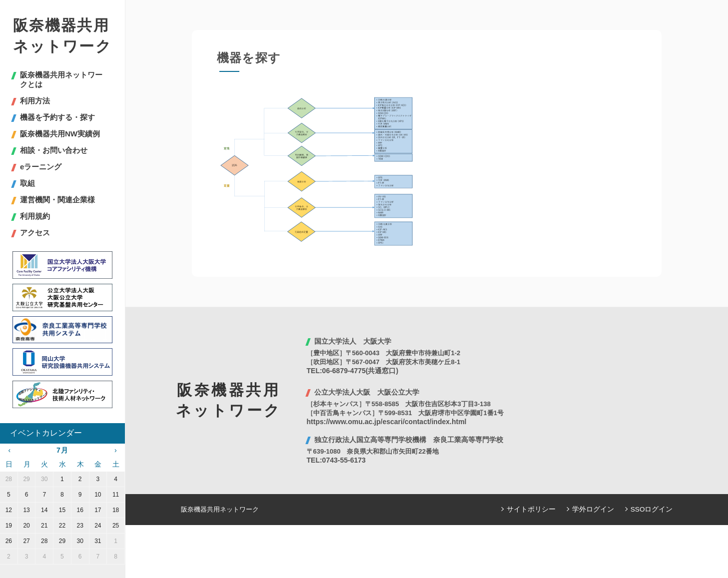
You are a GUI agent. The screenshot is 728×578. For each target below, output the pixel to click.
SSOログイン (653, 509)
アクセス (35, 233)
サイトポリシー (538, 509)
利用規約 (35, 216)
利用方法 (35, 101)
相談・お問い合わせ (54, 150)
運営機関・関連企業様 (57, 200)
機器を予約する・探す (57, 117)
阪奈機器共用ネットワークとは (61, 79)
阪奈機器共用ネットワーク (62, 36)
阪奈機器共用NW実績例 (60, 134)
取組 (27, 183)
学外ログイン (597, 509)
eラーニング (41, 167)
